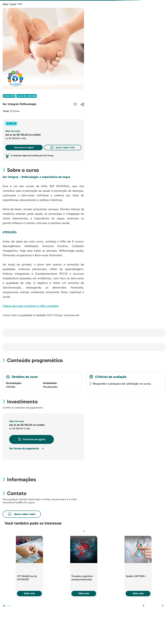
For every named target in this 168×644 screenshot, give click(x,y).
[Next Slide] (163, 606)
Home (5, 4)
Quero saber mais (63, 147)
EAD (20, 4)
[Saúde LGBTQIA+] (138, 567)
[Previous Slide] (144, 606)
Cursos (13, 4)
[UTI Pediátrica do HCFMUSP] (29, 567)
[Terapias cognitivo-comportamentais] (84, 567)
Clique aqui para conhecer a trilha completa (31, 306)
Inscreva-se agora (24, 147)
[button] (82, 104)
